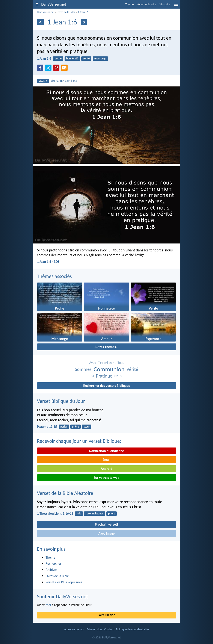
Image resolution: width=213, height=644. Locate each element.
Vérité (132, 369)
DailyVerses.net (46, 12)
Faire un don (106, 615)
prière (76, 427)
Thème (129, 4)
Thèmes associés (54, 276)
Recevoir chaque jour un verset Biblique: (79, 441)
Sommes (83, 369)
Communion (109, 369)
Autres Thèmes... (106, 347)
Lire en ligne (64, 81)
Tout (121, 363)
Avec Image (107, 533)
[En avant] (84, 22)
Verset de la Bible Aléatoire (65, 493)
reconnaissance (95, 513)
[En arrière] (40, 22)
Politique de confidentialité (132, 629)
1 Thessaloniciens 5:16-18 (55, 513)
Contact (109, 629)
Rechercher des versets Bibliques (106, 386)
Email (106, 460)
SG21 (43, 81)
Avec (93, 363)
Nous (118, 376)
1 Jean (81, 12)
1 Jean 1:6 (44, 58)
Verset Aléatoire (147, 4)
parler (64, 427)
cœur (87, 427)
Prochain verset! (107, 524)
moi (48, 605)
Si (93, 376)
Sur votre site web (107, 478)
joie (79, 513)
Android (106, 469)
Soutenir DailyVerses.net (63, 596)
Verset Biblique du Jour (61, 401)
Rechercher (54, 563)
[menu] (176, 6)
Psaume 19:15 (47, 427)
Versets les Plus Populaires (64, 582)
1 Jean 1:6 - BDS (48, 262)
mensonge (100, 58)
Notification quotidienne (106, 451)
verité (86, 58)
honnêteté (72, 58)
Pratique (104, 376)
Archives (52, 570)
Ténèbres (107, 363)
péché (58, 58)
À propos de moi (74, 629)
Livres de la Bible (66, 12)
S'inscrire (165, 4)
